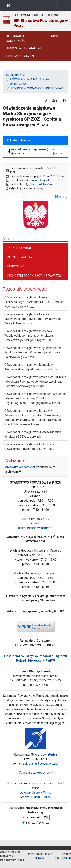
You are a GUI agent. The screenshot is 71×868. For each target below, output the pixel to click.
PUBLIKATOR (63, 858)
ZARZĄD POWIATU (20, 248)
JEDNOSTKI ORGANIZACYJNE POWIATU (37, 88)
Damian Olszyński (40, 180)
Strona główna (15, 75)
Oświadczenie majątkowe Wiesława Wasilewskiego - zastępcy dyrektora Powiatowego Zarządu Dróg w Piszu (29, 336)
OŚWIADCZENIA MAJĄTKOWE (31, 79)
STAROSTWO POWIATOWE (24, 48)
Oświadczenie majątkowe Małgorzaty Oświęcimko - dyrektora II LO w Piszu (29, 447)
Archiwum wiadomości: (20, 467)
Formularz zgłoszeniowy (35, 773)
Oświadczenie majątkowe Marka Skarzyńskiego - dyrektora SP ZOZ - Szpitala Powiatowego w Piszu (34, 302)
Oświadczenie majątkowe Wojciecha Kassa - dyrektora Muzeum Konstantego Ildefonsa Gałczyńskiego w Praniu (34, 352)
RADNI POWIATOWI (20, 257)
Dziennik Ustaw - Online (35, 792)
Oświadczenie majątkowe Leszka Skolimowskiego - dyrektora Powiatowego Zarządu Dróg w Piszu (33, 319)
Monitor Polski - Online (35, 797)
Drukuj (61, 197)
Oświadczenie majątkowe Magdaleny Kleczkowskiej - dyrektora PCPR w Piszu (32, 367)
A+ (55, 101)
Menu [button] (58, 36)
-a (39, 101)
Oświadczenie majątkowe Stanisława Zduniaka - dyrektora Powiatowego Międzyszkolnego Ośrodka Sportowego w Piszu (35, 382)
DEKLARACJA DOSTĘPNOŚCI (16, 38)
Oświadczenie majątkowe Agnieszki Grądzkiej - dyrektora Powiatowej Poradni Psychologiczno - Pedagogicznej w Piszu (35, 398)
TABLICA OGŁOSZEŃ (20, 56)
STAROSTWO (16, 266)
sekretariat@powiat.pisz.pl (36, 528)
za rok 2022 (18, 84)
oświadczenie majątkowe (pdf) (32, 149)
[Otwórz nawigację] (63, 5)
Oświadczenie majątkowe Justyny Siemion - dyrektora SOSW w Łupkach (34, 434)
